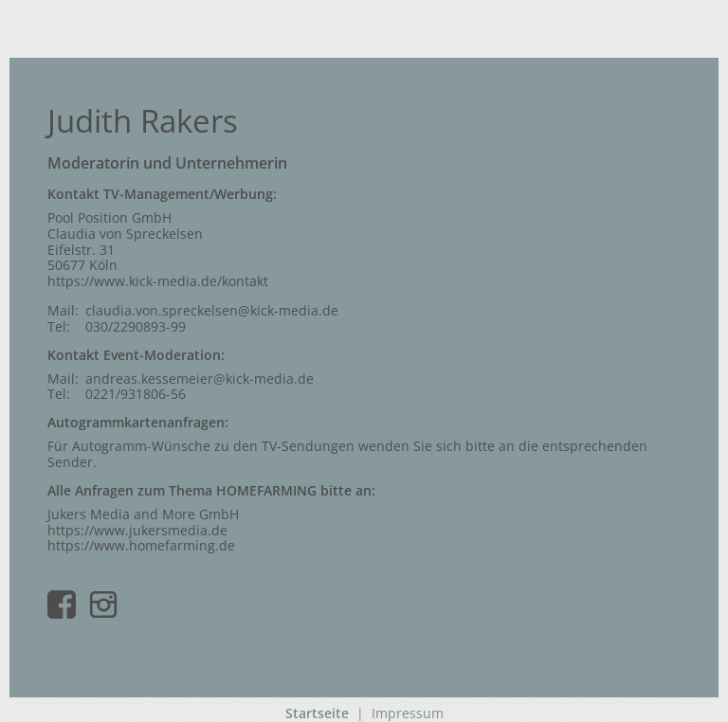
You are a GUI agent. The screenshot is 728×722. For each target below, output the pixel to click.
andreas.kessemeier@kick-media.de (200, 379)
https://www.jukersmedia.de (137, 530)
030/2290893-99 (136, 326)
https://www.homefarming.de (141, 545)
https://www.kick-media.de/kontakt (158, 281)
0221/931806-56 (136, 394)
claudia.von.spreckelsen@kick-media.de (212, 310)
